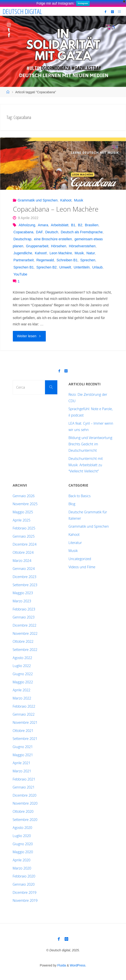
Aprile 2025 (22, 520)
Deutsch (52, 232)
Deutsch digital (22, 11)
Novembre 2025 (25, 504)
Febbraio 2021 (24, 779)
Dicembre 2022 (25, 625)
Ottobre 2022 (23, 641)
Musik (79, 200)
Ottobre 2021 (23, 731)
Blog (72, 504)
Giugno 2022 (23, 674)
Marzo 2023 (22, 601)
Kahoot (66, 200)
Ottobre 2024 (23, 552)
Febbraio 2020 (24, 876)
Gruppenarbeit (37, 246)
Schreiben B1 (67, 260)
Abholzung (27, 225)
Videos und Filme (82, 567)
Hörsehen (59, 246)
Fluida (61, 965)
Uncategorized (80, 559)
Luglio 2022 (22, 666)
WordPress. (78, 965)
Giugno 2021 (23, 747)
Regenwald (45, 260)
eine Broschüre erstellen (53, 239)
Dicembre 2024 (25, 544)
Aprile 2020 (22, 860)
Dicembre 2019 (25, 892)
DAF (39, 232)
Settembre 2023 (25, 585)
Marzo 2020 (22, 868)
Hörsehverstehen (82, 246)
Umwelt (65, 267)
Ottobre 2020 (23, 811)
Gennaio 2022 (24, 714)
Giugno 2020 (23, 844)
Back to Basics (80, 496)
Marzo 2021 (22, 771)
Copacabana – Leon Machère (56, 209)
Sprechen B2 (47, 267)
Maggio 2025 (23, 512)
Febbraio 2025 (24, 528)
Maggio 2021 (23, 755)
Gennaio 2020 (24, 884)
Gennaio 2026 (24, 496)
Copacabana (23, 232)
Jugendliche (23, 253)
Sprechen (88, 260)
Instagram (83, 3)
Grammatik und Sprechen (38, 200)
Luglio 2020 (22, 836)
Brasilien (92, 225)
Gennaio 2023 (24, 617)
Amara (43, 225)
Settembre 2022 (25, 650)
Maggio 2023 (23, 593)
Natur (91, 253)
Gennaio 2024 (24, 568)
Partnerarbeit (24, 260)
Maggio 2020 (23, 852)
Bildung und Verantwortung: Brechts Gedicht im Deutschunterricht (91, 444)
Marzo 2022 (22, 698)
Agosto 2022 (22, 658)
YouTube (20, 274)
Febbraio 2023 (24, 609)
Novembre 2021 (25, 722)
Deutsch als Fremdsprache (82, 232)
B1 (73, 225)
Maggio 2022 (23, 682)
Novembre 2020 (25, 803)
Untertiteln (82, 267)
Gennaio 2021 (24, 787)
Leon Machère (61, 253)
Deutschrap (22, 239)
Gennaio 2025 (24, 536)
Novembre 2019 (25, 900)
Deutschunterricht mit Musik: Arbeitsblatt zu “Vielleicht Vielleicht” (86, 465)
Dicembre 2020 (25, 795)
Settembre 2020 (25, 820)
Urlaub (97, 267)
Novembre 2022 (25, 633)
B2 (80, 225)
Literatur (75, 543)
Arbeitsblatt (60, 225)
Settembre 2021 (25, 739)
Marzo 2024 (22, 561)
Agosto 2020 (22, 828)
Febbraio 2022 (24, 706)
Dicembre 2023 (25, 577)
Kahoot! (41, 253)
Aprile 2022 (22, 690)
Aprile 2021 (22, 763)
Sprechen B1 (24, 267)
